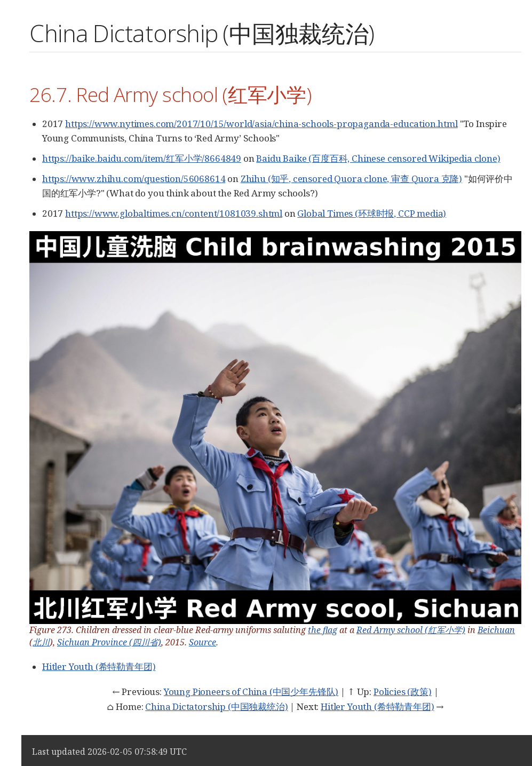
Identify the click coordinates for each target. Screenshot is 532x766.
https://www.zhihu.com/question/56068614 (134, 179)
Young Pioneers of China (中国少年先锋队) (251, 692)
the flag (323, 630)
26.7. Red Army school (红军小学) (170, 94)
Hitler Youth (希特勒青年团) (99, 666)
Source (203, 642)
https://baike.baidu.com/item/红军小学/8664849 (142, 158)
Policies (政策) (403, 692)
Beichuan (496, 630)
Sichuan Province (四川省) (109, 642)
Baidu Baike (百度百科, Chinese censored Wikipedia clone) (378, 158)
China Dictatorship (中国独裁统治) (216, 706)
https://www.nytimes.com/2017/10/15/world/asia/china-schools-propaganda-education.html (261, 124)
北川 (41, 642)
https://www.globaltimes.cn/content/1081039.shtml (174, 213)
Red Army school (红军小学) (411, 630)
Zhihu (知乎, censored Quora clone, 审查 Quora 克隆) (351, 179)
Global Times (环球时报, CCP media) (372, 213)
